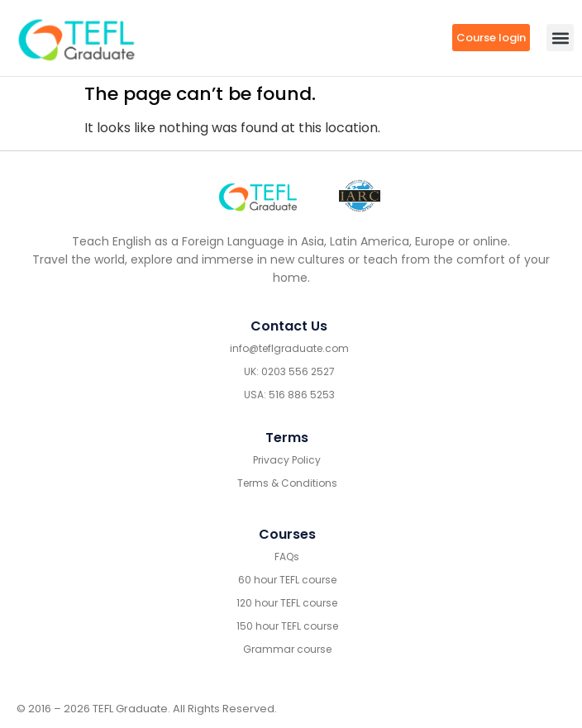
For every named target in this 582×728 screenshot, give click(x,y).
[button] (560, 38)
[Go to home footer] (258, 196)
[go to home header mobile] (76, 38)
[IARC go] (360, 196)
